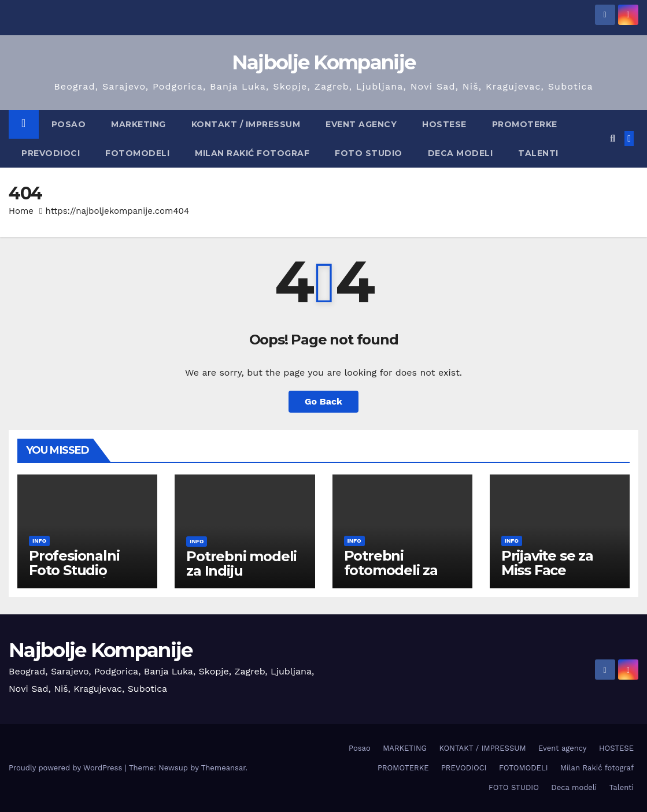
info (39, 541)
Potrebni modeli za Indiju (241, 563)
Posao (69, 124)
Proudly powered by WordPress (67, 768)
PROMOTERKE (525, 124)
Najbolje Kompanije (323, 62)
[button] (613, 138)
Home (21, 211)
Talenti (538, 153)
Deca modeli (461, 153)
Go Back (323, 401)
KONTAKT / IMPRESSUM (246, 124)
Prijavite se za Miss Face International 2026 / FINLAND (554, 577)
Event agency (361, 124)
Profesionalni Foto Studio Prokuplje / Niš (78, 570)
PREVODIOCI (51, 153)
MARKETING (138, 124)
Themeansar (223, 768)
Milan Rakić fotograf (252, 153)
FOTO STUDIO (369, 153)
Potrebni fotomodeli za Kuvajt (391, 570)
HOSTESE (444, 124)
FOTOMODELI (137, 153)
